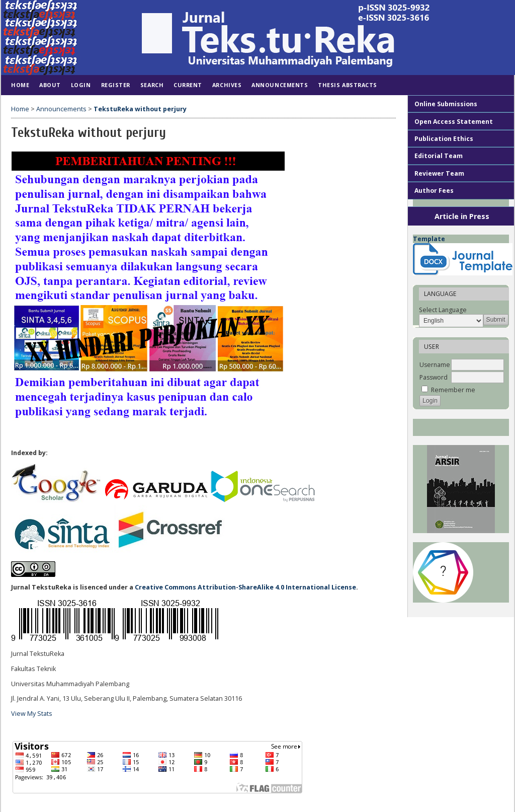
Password (434, 377)
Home (20, 85)
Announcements (280, 85)
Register (116, 85)
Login (81, 85)
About (50, 85)
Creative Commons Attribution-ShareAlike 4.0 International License (245, 587)
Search (152, 85)
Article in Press (462, 216)
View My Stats (32, 714)
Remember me (453, 390)
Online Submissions (446, 104)
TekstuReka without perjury (140, 109)
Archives (227, 85)
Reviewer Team (439, 173)
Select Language (443, 310)
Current (188, 85)
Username (435, 365)
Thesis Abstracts (348, 85)
